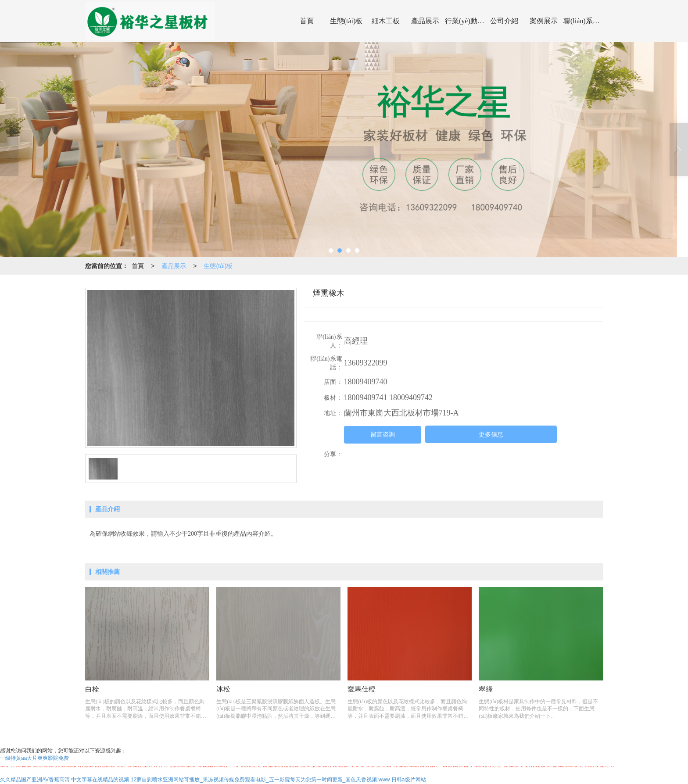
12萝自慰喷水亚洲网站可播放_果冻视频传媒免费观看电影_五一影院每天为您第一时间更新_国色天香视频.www (260, 780)
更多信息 (491, 435)
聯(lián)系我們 (583, 21)
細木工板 (386, 21)
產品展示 (425, 21)
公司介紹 (504, 21)
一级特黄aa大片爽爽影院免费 (34, 758)
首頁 (307, 21)
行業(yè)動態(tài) (465, 21)
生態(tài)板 (346, 21)
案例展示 (544, 21)
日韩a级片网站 (409, 780)
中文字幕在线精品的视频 (100, 780)
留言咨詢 (383, 435)
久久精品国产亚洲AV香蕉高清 (35, 780)
